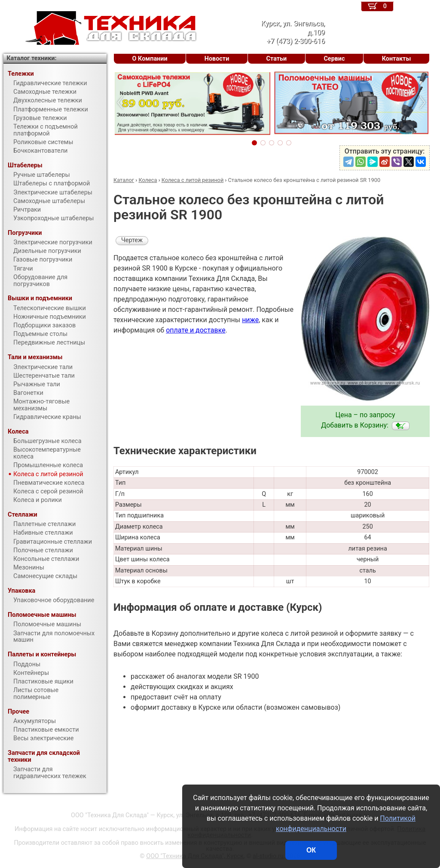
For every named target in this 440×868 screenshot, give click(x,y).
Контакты (397, 59)
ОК (311, 850)
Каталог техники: (31, 58)
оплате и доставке (196, 330)
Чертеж (132, 240)
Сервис (334, 59)
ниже (250, 320)
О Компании (150, 59)
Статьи (276, 59)
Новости (217, 59)
